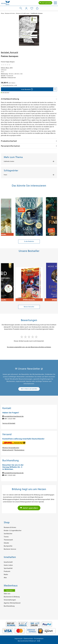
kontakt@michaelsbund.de (14, 416)
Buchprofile (8, 546)
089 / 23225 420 (10, 475)
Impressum (19, 639)
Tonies (6, 537)
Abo (5, 578)
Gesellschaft (8, 562)
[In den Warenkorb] (27, 89)
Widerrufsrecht (8, 450)
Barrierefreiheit (23, 641)
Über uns (7, 594)
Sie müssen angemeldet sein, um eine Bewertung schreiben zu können (29, 347)
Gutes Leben (8, 565)
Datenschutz (28, 639)
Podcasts (7, 571)
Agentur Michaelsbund (12, 603)
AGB (39, 641)
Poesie (5, 175)
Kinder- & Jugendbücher (13, 531)
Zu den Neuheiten (29, 241)
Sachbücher (8, 534)
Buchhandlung (9, 606)
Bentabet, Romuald (9, 52)
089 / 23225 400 (10, 419)
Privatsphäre (39, 639)
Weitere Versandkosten (11, 448)
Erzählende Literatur (9, 161)
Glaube (6, 543)
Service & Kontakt (9, 423)
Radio (6, 574)
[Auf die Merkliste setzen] (55, 89)
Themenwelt (8, 540)
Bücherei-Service (10, 549)
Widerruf (33, 641)
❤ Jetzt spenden (45, 3)
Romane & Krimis (10, 527)
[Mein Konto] (26, 8)
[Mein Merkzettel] (32, 9)
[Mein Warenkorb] (37, 8)
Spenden (9, 591)
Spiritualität (8, 568)
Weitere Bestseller (29, 307)
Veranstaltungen (10, 600)
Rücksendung (19, 450)
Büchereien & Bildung (12, 597)
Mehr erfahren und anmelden (29, 389)
